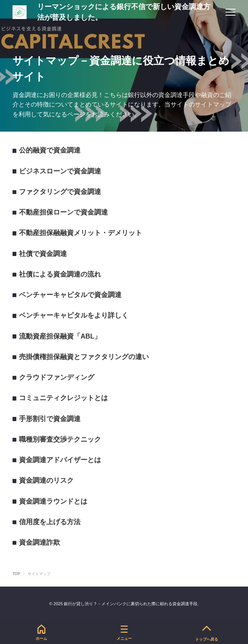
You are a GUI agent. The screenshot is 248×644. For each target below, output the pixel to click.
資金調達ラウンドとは (53, 501)
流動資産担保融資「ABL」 (60, 336)
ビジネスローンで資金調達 (60, 171)
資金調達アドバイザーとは (60, 460)
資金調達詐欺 (39, 542)
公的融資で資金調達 (50, 150)
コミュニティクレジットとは (63, 398)
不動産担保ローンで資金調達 (63, 212)
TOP (16, 574)
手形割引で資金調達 (50, 419)
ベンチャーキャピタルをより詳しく (74, 315)
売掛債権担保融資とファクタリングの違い (84, 357)
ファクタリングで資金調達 (60, 192)
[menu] (231, 12)
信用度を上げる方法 (50, 522)
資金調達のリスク (46, 480)
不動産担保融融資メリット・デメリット (81, 233)
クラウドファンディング (57, 377)
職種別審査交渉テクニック (60, 439)
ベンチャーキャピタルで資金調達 (70, 295)
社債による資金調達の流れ (60, 274)
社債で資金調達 (43, 254)
